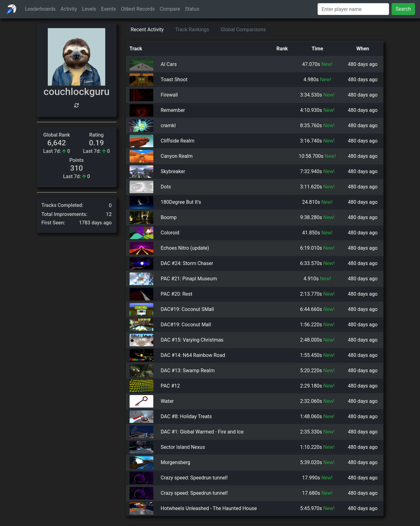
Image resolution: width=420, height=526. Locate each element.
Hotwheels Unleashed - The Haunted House (209, 508)
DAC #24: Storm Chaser (187, 263)
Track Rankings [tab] (192, 30)
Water (167, 401)
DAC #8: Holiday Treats (186, 416)
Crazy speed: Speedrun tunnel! (194, 478)
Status (192, 9)
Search (403, 9)
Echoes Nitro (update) (185, 248)
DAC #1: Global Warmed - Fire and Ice (202, 432)
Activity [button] (69, 9)
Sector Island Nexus (183, 447)
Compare (170, 9)
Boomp (169, 217)
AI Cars (169, 64)
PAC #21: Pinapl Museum (189, 279)
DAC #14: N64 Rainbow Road (193, 355)
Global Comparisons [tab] (243, 30)
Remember (173, 110)
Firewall (169, 95)
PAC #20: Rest (177, 294)
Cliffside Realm (178, 141)
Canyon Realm (177, 156)
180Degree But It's (181, 202)
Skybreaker (173, 171)
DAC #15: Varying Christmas (192, 340)
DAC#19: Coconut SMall (188, 309)
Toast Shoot (174, 80)
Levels (89, 9)
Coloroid (170, 233)
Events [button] (109, 9)
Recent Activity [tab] (147, 30)
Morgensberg (176, 462)
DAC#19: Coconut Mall (186, 325)
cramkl (168, 125)
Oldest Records (138, 9)
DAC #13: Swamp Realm (188, 371)
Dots (166, 187)
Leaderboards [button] (40, 9)
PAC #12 (170, 386)
